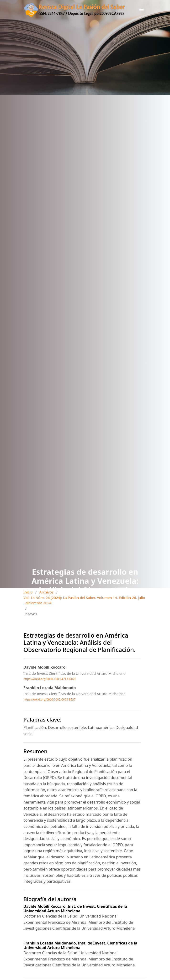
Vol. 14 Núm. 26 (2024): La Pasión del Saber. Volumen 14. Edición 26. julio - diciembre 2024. (84, 600)
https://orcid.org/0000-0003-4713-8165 (49, 679)
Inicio (28, 592)
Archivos (47, 592)
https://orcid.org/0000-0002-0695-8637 (49, 699)
